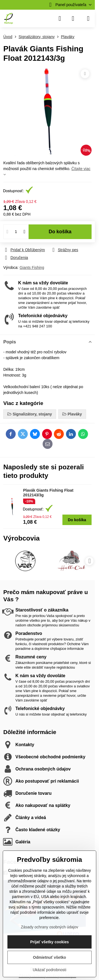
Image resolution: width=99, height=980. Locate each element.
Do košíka (60, 232)
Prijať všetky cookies (50, 942)
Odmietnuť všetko (50, 957)
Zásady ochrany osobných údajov (50, 927)
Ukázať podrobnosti (50, 970)
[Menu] (88, 18)
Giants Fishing (32, 267)
